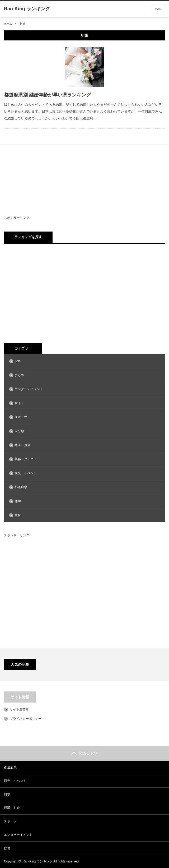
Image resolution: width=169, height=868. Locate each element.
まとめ (19, 375)
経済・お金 (22, 445)
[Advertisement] (70, 186)
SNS (18, 361)
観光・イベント (26, 473)
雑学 (18, 501)
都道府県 (21, 487)
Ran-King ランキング (37, 861)
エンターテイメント (29, 389)
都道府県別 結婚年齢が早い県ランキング (47, 95)
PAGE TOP (84, 753)
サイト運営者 (19, 709)
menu (158, 9)
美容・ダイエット (27, 459)
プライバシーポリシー (26, 719)
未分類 (19, 431)
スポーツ (21, 417)
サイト (19, 403)
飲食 (18, 515)
